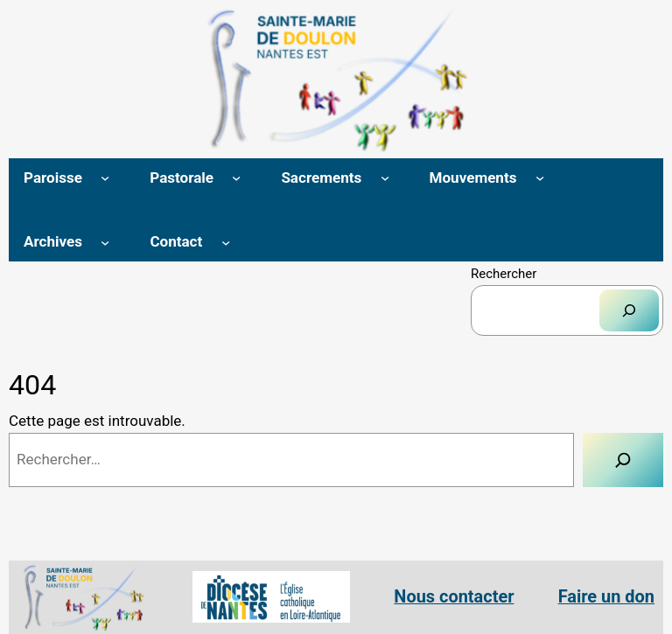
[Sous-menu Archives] (105, 241)
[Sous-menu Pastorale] (236, 178)
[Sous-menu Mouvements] (540, 178)
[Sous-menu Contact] (226, 241)
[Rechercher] (629, 310)
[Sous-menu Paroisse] (105, 178)
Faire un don (606, 597)
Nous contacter (454, 597)
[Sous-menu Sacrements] (385, 178)
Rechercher (504, 274)
